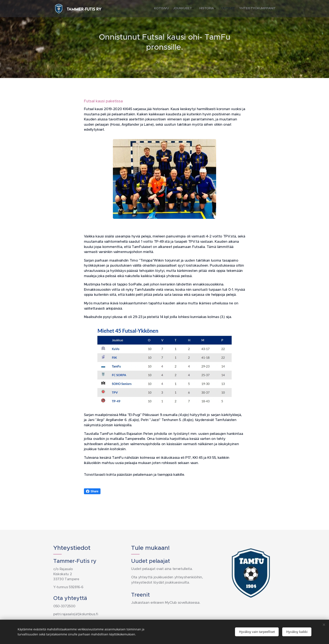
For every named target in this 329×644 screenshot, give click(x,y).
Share (92, 491)
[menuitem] (253, 9)
